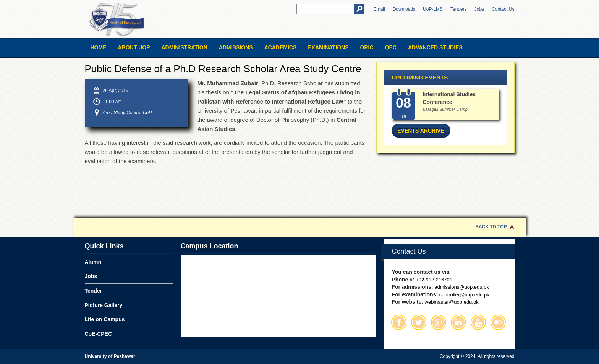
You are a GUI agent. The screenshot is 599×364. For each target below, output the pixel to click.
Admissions (236, 47)
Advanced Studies (435, 47)
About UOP (134, 47)
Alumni (94, 262)
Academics (280, 47)
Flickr (498, 322)
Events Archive (421, 131)
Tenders (459, 9)
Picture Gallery (104, 305)
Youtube (478, 322)
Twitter (419, 322)
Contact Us (503, 9)
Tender (94, 291)
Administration (185, 47)
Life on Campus (105, 319)
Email (379, 9)
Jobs (479, 9)
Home (99, 47)
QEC (391, 47)
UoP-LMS (433, 9)
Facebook (399, 322)
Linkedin (458, 322)
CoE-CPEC (99, 334)
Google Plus (439, 322)
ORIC (367, 47)
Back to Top (491, 227)
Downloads (404, 9)
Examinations (328, 47)
